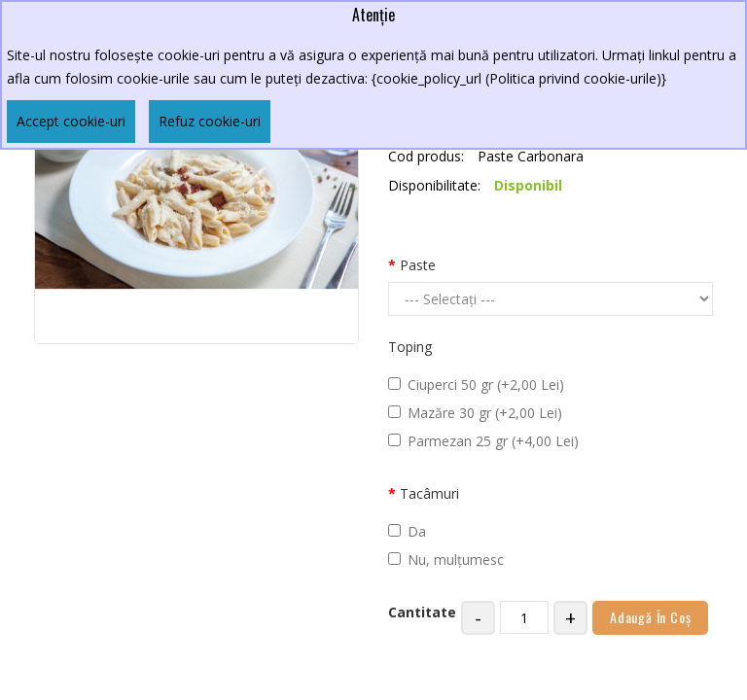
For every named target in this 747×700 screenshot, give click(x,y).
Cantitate (422, 612)
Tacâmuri (429, 493)
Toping (410, 347)
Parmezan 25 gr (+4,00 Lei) (483, 441)
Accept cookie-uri (71, 121)
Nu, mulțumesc (446, 560)
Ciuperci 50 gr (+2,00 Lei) (476, 385)
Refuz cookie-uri (210, 121)
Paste (418, 265)
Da (407, 531)
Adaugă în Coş (650, 617)
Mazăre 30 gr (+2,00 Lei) (475, 413)
